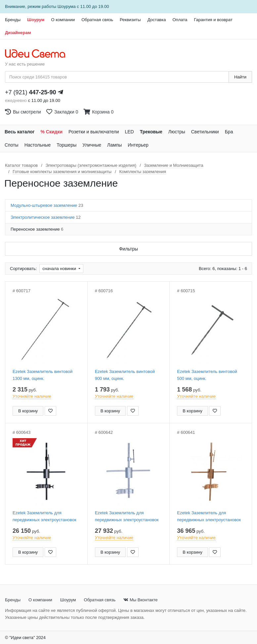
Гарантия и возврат (213, 20)
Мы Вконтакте (140, 600)
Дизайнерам (18, 33)
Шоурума (67, 6)
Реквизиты (130, 20)
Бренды (13, 20)
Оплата (180, 20)
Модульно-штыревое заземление (47, 205)
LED (129, 132)
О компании (63, 20)
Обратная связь (97, 20)
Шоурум (36, 20)
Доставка (157, 20)
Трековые (151, 132)
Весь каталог (20, 132)
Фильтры (128, 249)
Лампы (114, 145)
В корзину (28, 411)
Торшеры (66, 145)
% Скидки (52, 132)
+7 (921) (31, 92)
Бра (229, 132)
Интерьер (138, 145)
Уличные (92, 145)
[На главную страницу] (39, 54)
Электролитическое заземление (46, 217)
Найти (240, 77)
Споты (12, 145)
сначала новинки (60, 269)
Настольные (38, 145)
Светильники (205, 132)
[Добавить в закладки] (50, 411)
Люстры (177, 132)
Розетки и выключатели (94, 132)
